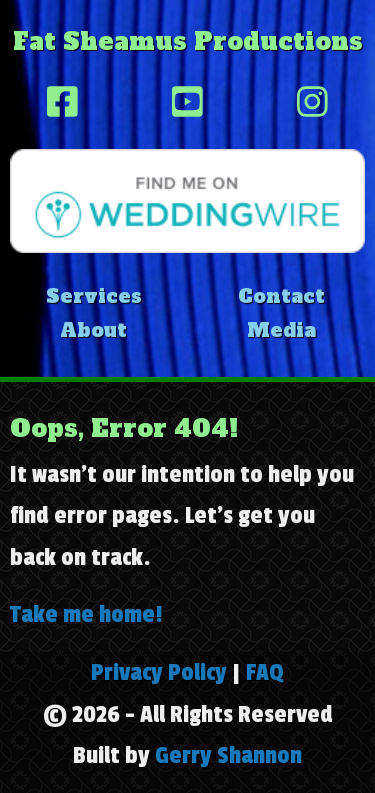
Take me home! (86, 614)
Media (281, 330)
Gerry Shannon (228, 755)
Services (94, 296)
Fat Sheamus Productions (188, 41)
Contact (281, 296)
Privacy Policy (159, 672)
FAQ (265, 672)
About (93, 330)
